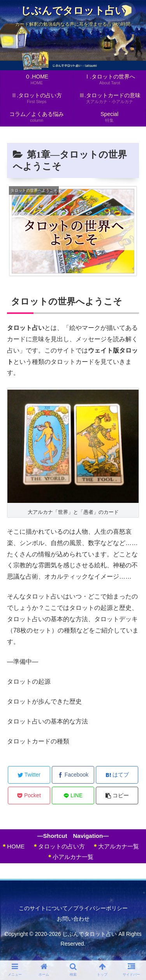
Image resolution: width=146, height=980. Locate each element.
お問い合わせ (73, 919)
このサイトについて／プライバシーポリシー (73, 908)
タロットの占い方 (59, 846)
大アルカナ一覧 (116, 846)
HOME (13, 846)
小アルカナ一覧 (70, 857)
